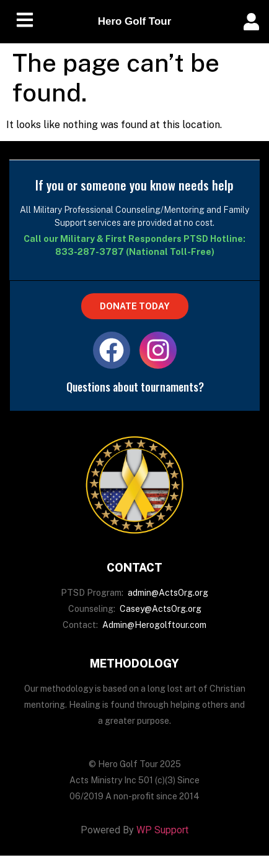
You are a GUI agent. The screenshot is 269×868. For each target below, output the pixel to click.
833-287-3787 (90, 252)
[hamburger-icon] (25, 22)
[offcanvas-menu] (251, 22)
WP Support (162, 830)
